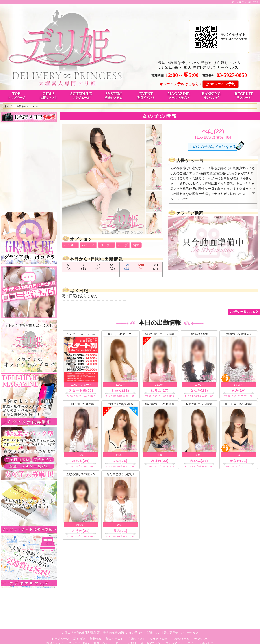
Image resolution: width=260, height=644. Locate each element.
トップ (8, 106)
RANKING (211, 95)
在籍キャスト (24, 106)
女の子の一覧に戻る (242, 312)
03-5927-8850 (232, 75)
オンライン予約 (223, 84)
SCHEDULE (81, 95)
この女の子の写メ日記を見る (213, 147)
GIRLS (49, 95)
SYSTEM (114, 95)
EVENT (146, 95)
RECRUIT (244, 95)
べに (38, 106)
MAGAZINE (179, 95)
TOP (16, 95)
